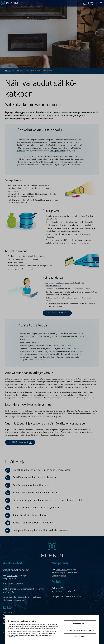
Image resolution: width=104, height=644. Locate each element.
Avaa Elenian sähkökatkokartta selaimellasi (31, 478)
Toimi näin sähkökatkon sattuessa (26, 515)
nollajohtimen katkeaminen (64, 352)
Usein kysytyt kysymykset (16, 570)
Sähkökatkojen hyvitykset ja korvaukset (29, 523)
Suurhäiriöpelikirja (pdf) (20, 442)
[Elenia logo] (52, 550)
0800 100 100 (62, 570)
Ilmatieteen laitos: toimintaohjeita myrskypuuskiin (35, 508)
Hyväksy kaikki (80, 623)
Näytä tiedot (80, 637)
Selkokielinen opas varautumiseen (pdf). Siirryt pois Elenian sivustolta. (45, 500)
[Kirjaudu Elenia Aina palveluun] (90, 3)
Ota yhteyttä (9, 592)
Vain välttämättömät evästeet (80, 631)
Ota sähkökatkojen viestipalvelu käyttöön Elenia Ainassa (38, 470)
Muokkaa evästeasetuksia (14, 601)
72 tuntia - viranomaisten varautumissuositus (32, 493)
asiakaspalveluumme (58, 151)
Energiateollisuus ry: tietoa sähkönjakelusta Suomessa (37, 530)
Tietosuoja (8, 613)
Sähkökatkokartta (60, 576)
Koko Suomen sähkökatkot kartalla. (27, 485)
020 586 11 (61, 588)
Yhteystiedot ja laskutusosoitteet (66, 597)
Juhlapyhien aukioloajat (13, 584)
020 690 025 (13, 576)
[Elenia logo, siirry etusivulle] (9, 3)
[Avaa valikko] (101, 3)
